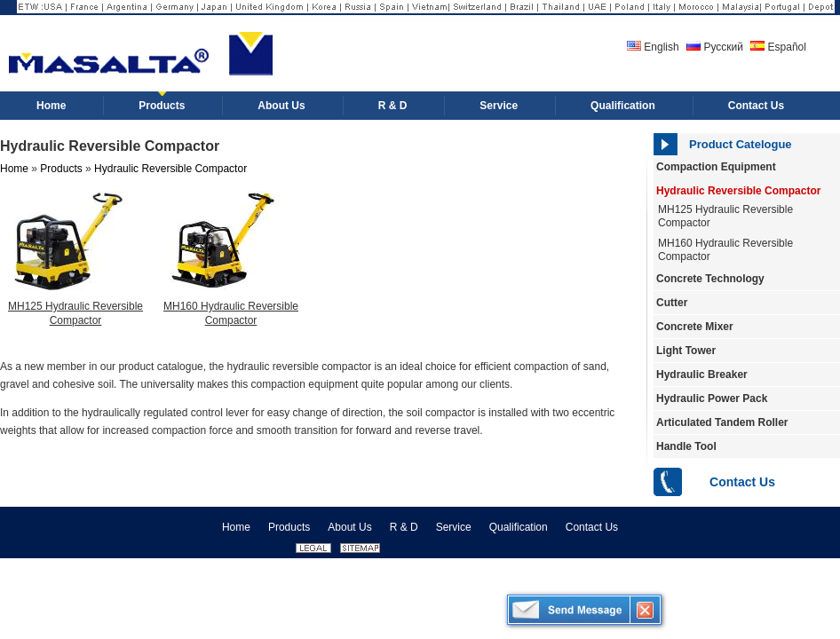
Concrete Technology (710, 279)
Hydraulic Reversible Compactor (738, 191)
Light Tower (686, 351)
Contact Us (742, 482)
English (653, 47)
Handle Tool (686, 446)
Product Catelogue (741, 144)
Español (778, 47)
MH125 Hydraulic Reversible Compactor (75, 313)
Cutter (672, 303)
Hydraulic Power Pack (712, 398)
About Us (349, 527)
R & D (404, 527)
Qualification (519, 527)
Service (454, 527)
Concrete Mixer (695, 327)
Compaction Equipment (716, 167)
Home (14, 169)
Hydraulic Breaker (702, 375)
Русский (715, 47)
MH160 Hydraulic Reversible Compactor (725, 250)
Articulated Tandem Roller (722, 422)
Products (61, 169)
